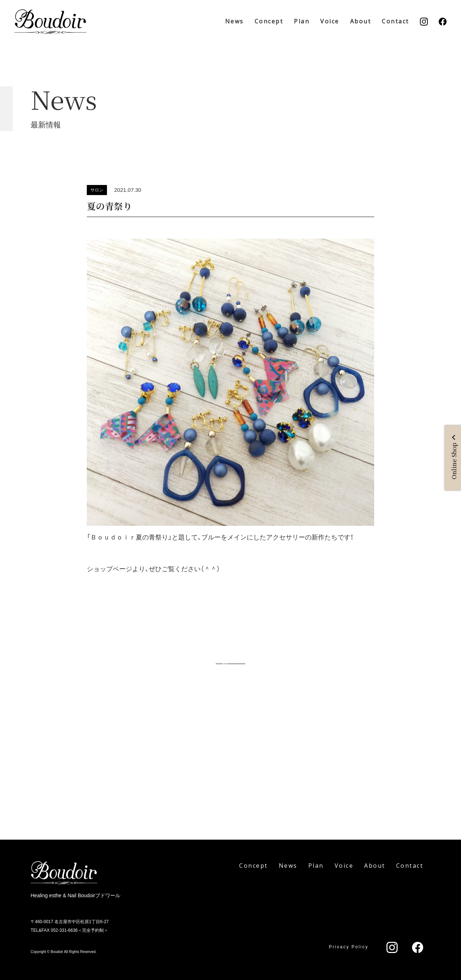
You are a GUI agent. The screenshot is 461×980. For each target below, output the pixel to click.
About (361, 21)
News (234, 21)
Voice (330, 21)
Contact (395, 21)
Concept (269, 21)
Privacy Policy (349, 947)
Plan (302, 21)
